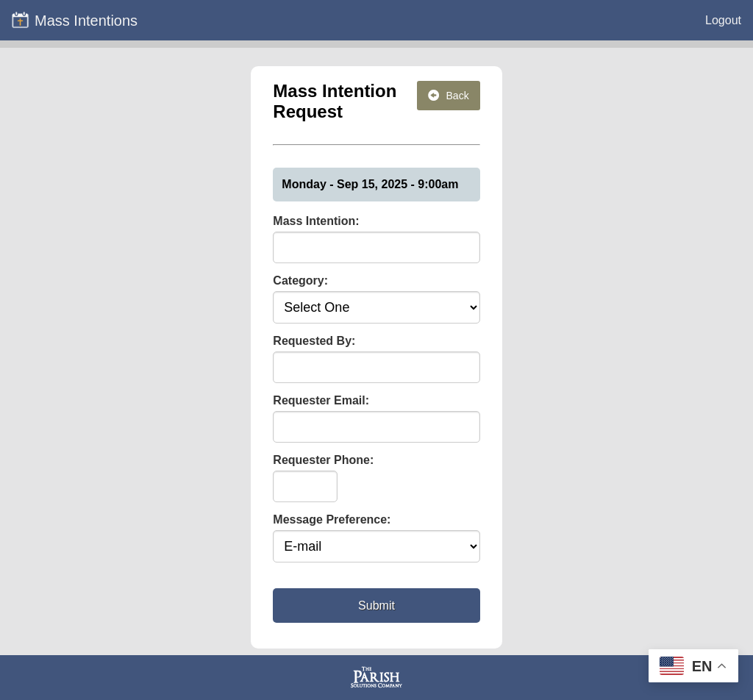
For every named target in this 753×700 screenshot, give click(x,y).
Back (449, 96)
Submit (376, 606)
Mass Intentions (74, 20)
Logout (723, 20)
